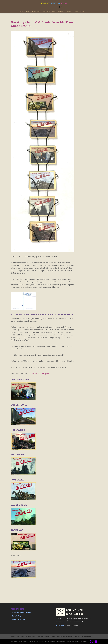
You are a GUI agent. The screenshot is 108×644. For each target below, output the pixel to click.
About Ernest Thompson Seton (26, 636)
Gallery (60, 12)
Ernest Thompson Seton (33, 12)
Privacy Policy (86, 636)
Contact (83, 12)
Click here (60, 626)
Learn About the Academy (65, 636)
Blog (68, 12)
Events (76, 12)
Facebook (34, 374)
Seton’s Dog (16, 616)
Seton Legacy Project (49, 12)
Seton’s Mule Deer (19, 619)
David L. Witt (17, 30)
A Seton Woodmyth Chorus (22, 612)
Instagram (45, 374)
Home (21, 12)
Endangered (34, 30)
